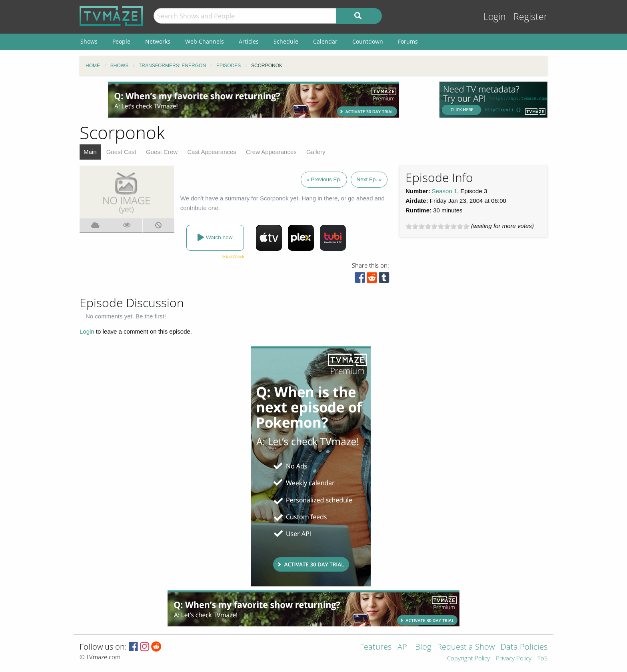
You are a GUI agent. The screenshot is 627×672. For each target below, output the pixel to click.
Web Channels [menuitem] (205, 41)
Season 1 (444, 191)
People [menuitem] (121, 41)
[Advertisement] (254, 100)
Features (376, 647)
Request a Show (466, 647)
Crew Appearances (271, 152)
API (403, 647)
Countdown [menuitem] (368, 41)
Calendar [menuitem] (325, 41)
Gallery (316, 152)
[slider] (437, 226)
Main (90, 152)
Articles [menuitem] (249, 41)
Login (495, 17)
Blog (423, 647)
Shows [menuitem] (89, 41)
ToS (542, 659)
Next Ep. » (369, 179)
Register (530, 17)
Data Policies (524, 647)
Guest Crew (162, 152)
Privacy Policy (514, 659)
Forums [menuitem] (408, 41)
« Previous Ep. (324, 179)
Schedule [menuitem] (286, 41)
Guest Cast (121, 152)
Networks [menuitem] (158, 41)
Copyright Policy (468, 659)
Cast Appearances (212, 152)
